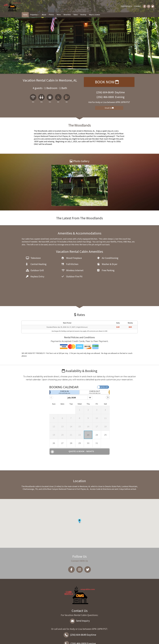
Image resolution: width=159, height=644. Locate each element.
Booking (83, 15)
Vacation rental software (46, 641)
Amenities (67, 15)
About (44, 15)
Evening (79, 625)
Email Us (109, 108)
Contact (138, 6)
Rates (76, 15)
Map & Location (94, 15)
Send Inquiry (80, 602)
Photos (51, 15)
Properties (127, 6)
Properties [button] (35, 15)
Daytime (79, 616)
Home (25, 15)
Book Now (107, 82)
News (59, 15)
